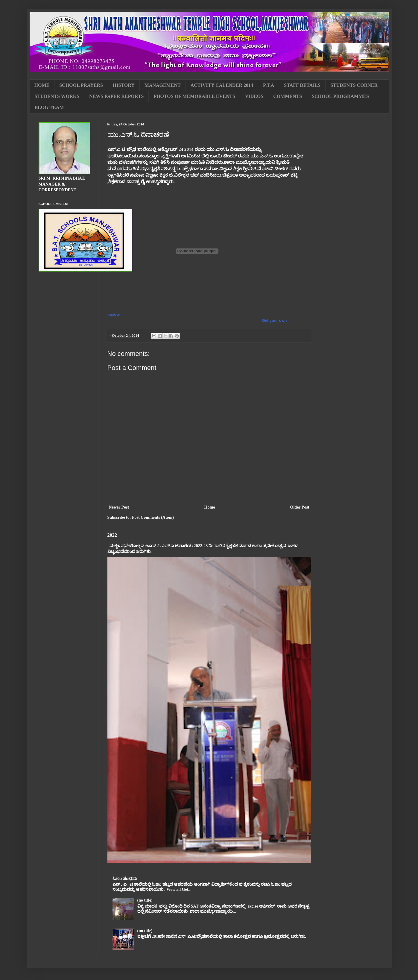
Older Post (300, 507)
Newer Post (119, 507)
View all (114, 315)
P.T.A (269, 85)
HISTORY (124, 85)
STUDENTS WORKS (57, 96)
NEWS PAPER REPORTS (116, 96)
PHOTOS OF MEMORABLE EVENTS (194, 96)
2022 (112, 535)
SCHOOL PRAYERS (81, 85)
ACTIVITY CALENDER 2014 (222, 85)
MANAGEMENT (163, 85)
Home (210, 507)
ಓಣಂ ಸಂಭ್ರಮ (125, 879)
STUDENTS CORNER (354, 85)
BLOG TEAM (49, 107)
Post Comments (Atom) (153, 517)
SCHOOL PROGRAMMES (340, 96)
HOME (42, 85)
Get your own (274, 320)
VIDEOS (254, 96)
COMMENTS (288, 96)
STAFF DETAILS (302, 85)
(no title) (145, 900)
